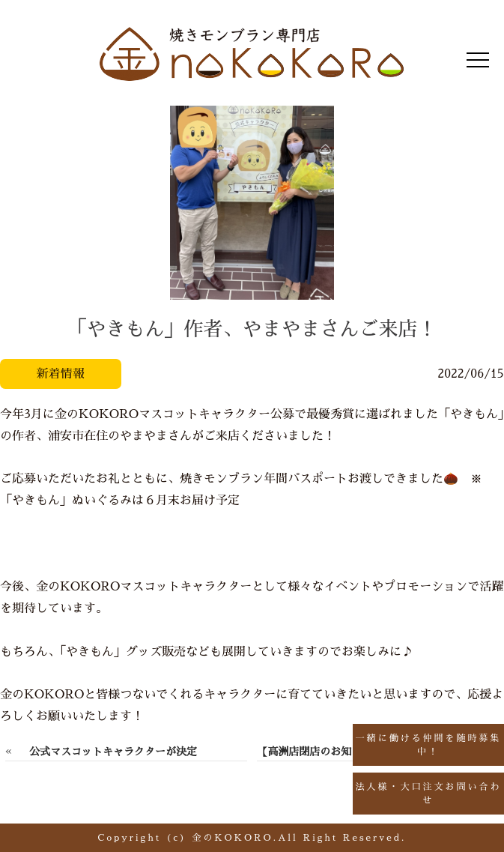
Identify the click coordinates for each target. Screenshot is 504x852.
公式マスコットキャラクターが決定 (113, 752)
